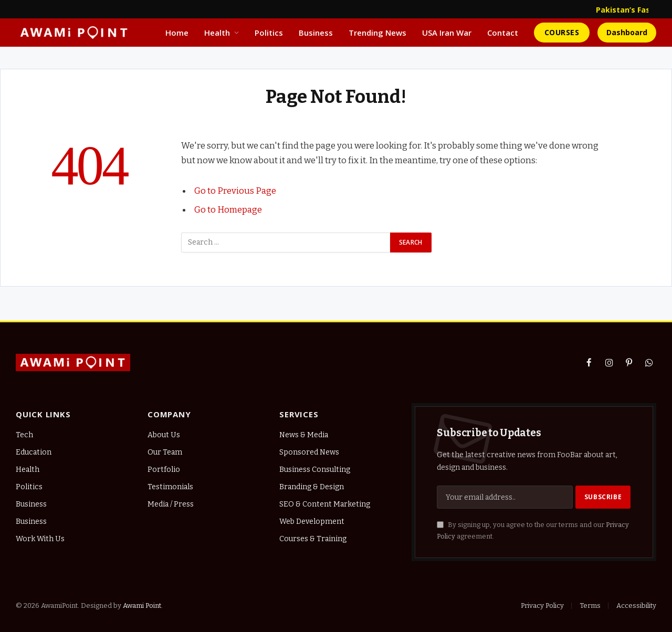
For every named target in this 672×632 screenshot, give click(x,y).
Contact (503, 33)
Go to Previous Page (235, 191)
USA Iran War (447, 33)
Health (217, 33)
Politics (269, 33)
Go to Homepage (228, 209)
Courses (562, 32)
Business (316, 33)
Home (177, 33)
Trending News (377, 33)
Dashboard (627, 32)
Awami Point (142, 605)
